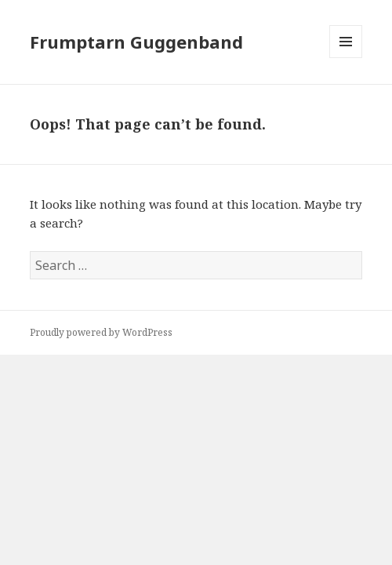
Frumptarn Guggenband (136, 42)
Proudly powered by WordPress (101, 332)
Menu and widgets (346, 58)
